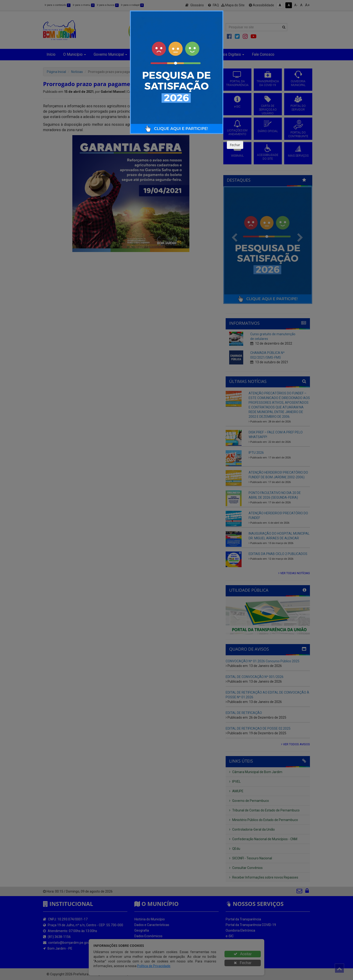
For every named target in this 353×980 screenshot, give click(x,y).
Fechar (235, 145)
